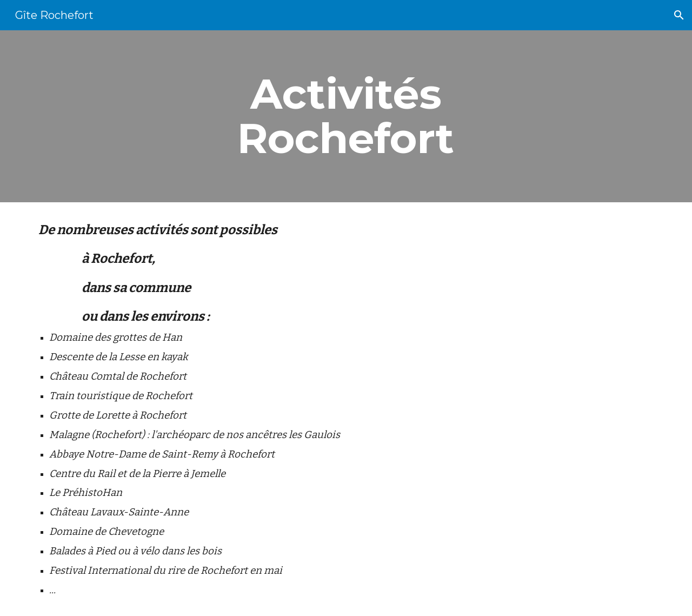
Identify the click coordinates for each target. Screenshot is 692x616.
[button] (679, 15)
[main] (346, 116)
